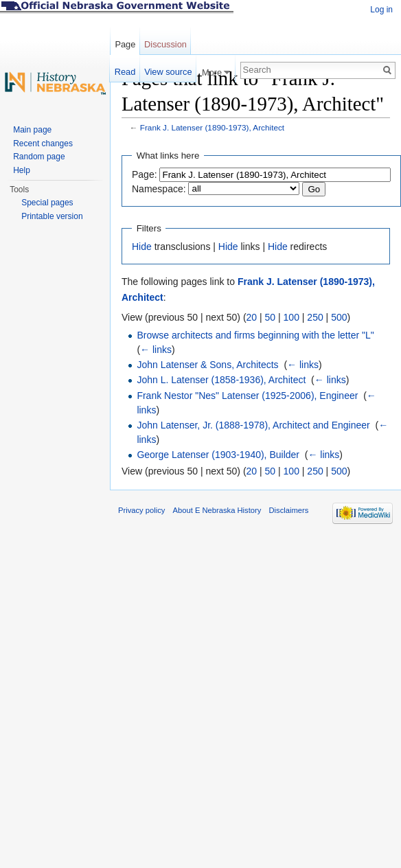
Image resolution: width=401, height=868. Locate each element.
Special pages (47, 203)
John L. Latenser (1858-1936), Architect (221, 380)
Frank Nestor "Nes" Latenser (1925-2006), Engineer (247, 396)
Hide (142, 247)
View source (168, 72)
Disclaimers (288, 510)
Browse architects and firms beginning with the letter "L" (255, 335)
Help (22, 170)
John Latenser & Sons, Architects (207, 365)
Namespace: (159, 189)
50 (271, 317)
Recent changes (43, 144)
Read (125, 72)
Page (125, 44)
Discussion (165, 44)
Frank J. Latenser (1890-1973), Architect (212, 127)
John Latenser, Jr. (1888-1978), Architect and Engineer (253, 425)
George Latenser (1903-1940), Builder (218, 455)
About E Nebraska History (217, 510)
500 (339, 317)
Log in (381, 10)
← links (156, 350)
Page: (145, 174)
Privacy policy (141, 510)
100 (291, 317)
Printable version (52, 216)
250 (315, 317)
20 (252, 317)
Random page (39, 157)
